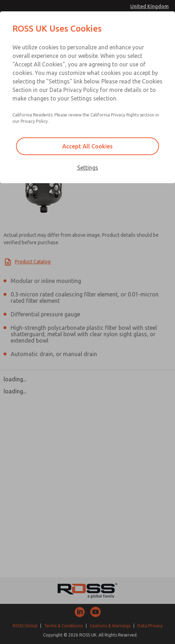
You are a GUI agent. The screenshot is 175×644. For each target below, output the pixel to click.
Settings (88, 168)
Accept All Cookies (87, 146)
